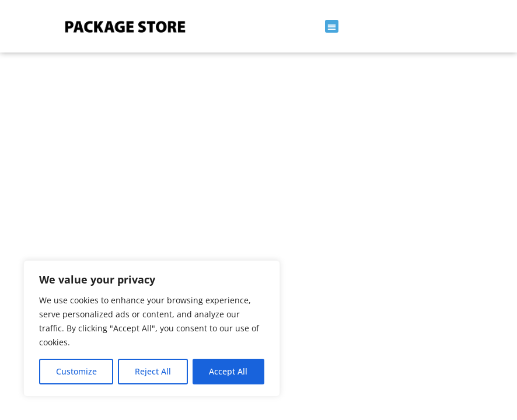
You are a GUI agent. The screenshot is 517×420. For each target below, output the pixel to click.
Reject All (153, 371)
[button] (332, 27)
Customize (76, 371)
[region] (152, 328)
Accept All (228, 371)
